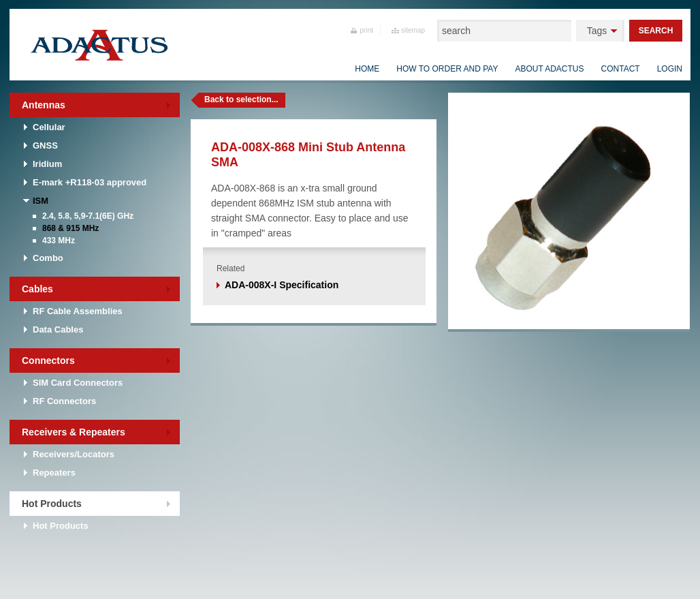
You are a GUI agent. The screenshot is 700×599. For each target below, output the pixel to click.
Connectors (48, 360)
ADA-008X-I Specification (282, 285)
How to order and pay (447, 69)
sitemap (413, 30)
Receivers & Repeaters (74, 432)
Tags (597, 31)
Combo (48, 258)
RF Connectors (64, 401)
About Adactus (549, 69)
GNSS (45, 145)
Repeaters (54, 473)
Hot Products (52, 504)
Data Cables (58, 329)
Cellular (49, 127)
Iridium (47, 164)
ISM (41, 201)
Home (367, 69)
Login (670, 69)
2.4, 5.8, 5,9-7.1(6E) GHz (88, 216)
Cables (37, 289)
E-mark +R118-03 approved (90, 182)
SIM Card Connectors (78, 383)
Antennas (44, 105)
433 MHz (59, 241)
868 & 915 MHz (70, 228)
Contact (621, 69)
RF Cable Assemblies (78, 311)
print (367, 30)
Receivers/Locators (74, 454)
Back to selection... (241, 99)
